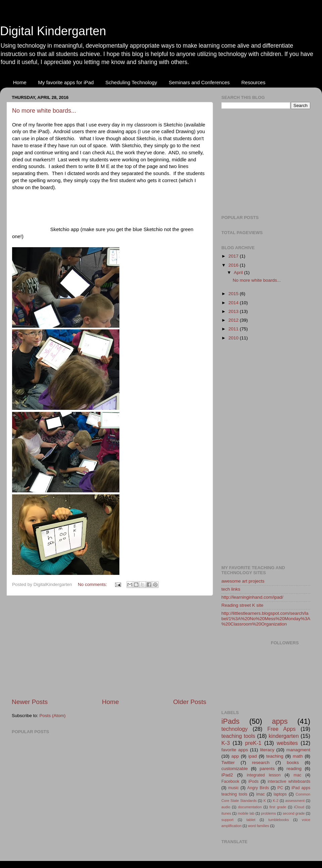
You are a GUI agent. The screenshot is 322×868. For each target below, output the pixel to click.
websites (287, 743)
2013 (234, 311)
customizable (235, 769)
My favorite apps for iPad (66, 82)
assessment (295, 801)
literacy (267, 750)
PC (280, 788)
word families (258, 826)
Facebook (230, 781)
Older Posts (190, 702)
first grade (278, 807)
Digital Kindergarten (53, 31)
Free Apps (281, 729)
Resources (253, 82)
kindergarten (284, 736)
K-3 (226, 743)
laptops (280, 794)
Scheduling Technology (131, 82)
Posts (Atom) (53, 716)
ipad (253, 756)
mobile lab (246, 813)
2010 (234, 338)
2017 (234, 256)
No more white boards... (44, 111)
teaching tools (238, 736)
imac (261, 794)
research (261, 763)
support (227, 820)
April (239, 273)
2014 (234, 303)
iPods (254, 781)
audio (226, 807)
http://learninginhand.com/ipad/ (252, 597)
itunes (226, 813)
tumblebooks (279, 820)
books (293, 763)
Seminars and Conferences (199, 82)
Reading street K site (242, 605)
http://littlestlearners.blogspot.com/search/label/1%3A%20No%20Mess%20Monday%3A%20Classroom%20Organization (266, 619)
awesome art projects (243, 581)
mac (297, 775)
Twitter (228, 763)
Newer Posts (30, 702)
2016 (234, 265)
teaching (275, 756)
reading (294, 769)
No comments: (93, 584)
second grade (294, 813)
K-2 (276, 801)
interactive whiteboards (289, 781)
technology (234, 729)
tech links (231, 589)
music (233, 788)
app (235, 756)
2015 (234, 294)
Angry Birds (258, 788)
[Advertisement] (109, 647)
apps (280, 721)
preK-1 (253, 743)
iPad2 (227, 775)
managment (298, 750)
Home (20, 82)
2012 (234, 320)
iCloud (299, 807)
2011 (234, 329)
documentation (250, 807)
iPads (230, 721)
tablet (251, 820)
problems (268, 813)
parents (267, 769)
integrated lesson (264, 775)
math (298, 756)
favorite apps (235, 750)
